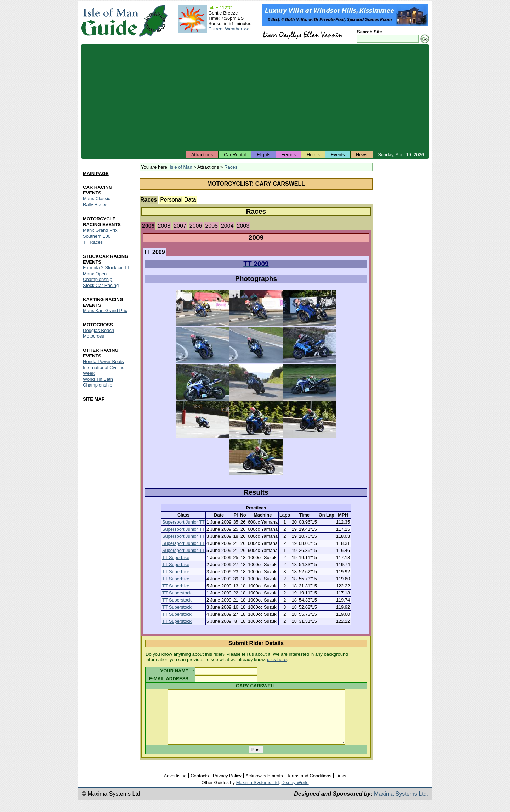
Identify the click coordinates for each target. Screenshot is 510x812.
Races (231, 167)
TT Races (93, 242)
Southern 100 (97, 236)
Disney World (295, 793)
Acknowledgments (264, 786)
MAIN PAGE (96, 173)
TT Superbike (176, 557)
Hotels (313, 155)
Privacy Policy (227, 786)
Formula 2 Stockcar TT (106, 268)
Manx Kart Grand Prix (105, 311)
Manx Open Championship (98, 277)
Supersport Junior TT (183, 522)
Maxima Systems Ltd (258, 793)
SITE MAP (94, 399)
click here (277, 659)
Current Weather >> (229, 29)
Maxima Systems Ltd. (401, 804)
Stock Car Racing (101, 285)
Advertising (175, 786)
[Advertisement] (255, 97)
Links (341, 786)
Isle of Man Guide (110, 21)
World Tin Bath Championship (98, 382)
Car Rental (235, 155)
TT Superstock (177, 593)
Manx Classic (97, 199)
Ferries (289, 155)
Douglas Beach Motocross (98, 334)
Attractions (202, 155)
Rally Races (95, 205)
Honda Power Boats (103, 362)
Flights (263, 155)
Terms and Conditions (309, 786)
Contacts (200, 786)
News (362, 155)
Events (338, 155)
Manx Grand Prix (100, 230)
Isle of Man (181, 167)
